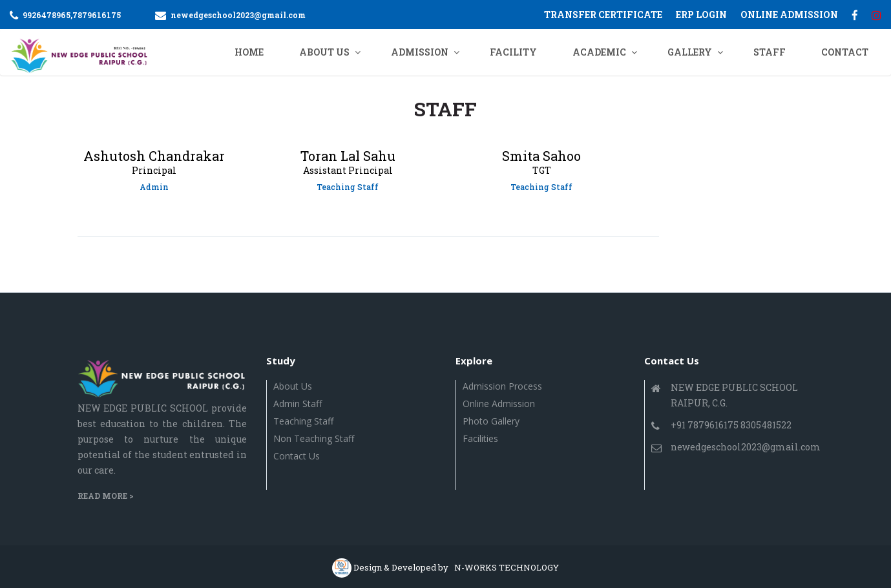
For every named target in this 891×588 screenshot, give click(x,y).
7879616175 (97, 15)
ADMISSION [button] (420, 52)
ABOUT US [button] (324, 52)
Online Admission (499, 404)
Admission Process (502, 386)
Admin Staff (298, 404)
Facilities (480, 438)
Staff (770, 52)
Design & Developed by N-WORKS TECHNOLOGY (456, 567)
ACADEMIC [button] (599, 52)
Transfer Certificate (603, 15)
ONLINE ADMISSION (789, 15)
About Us (293, 386)
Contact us (297, 456)
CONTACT (845, 52)
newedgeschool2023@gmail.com (238, 15)
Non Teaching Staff (314, 438)
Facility (513, 52)
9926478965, (47, 15)
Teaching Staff (303, 421)
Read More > (106, 496)
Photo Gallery (491, 421)
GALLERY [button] (690, 52)
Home (249, 52)
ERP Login (701, 15)
